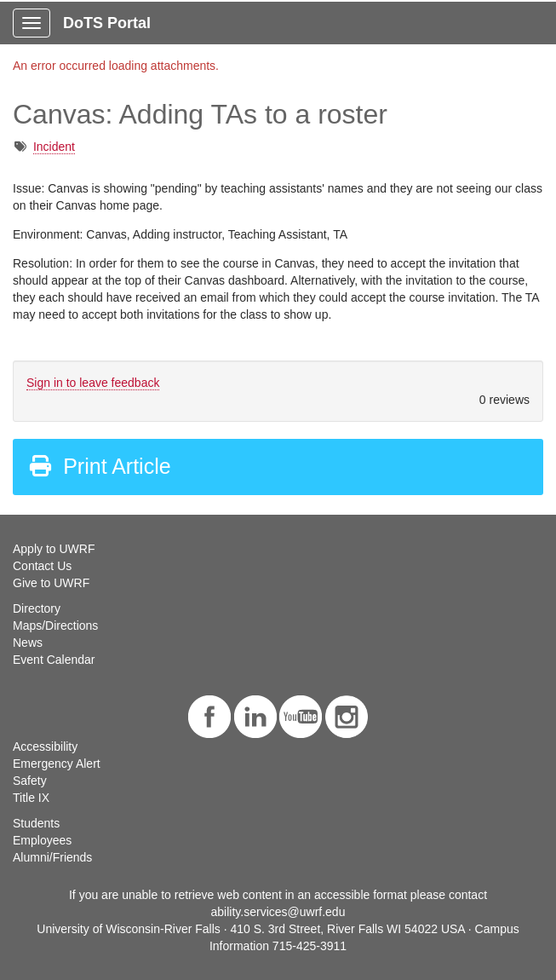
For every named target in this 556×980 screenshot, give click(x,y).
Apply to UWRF (54, 549)
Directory (37, 608)
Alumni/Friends (52, 857)
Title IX (31, 798)
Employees (42, 840)
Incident (54, 147)
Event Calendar (54, 660)
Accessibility (45, 747)
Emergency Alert (57, 764)
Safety (30, 781)
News (28, 643)
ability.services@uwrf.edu (278, 912)
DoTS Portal (107, 23)
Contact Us (42, 566)
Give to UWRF (51, 583)
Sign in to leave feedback (93, 383)
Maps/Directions (55, 625)
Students (36, 823)
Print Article (99, 466)
